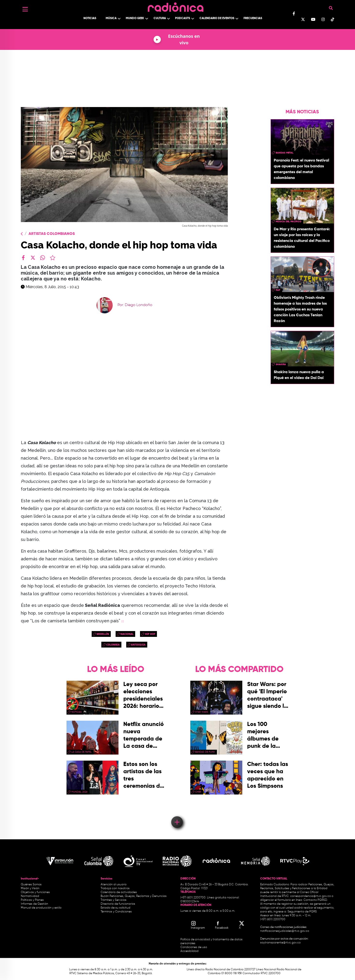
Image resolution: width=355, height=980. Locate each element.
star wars (202, 712)
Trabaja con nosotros (115, 888)
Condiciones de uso (194, 947)
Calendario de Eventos (217, 18)
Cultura (160, 18)
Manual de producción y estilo (41, 908)
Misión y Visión (30, 888)
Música (111, 18)
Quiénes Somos (31, 885)
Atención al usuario (114, 885)
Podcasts (183, 18)
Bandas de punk (205, 752)
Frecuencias (253, 18)
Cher (198, 792)
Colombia (113, 645)
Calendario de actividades (119, 892)
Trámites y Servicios (114, 900)
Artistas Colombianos (52, 234)
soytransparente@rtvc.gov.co (280, 943)
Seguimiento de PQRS (302, 912)
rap (278, 290)
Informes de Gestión (34, 904)
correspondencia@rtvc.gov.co (311, 896)
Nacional (127, 634)
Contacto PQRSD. (316, 900)
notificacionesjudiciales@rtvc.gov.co (285, 931)
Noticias (90, 18)
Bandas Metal (285, 153)
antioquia (138, 645)
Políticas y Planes (32, 900)
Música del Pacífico (288, 222)
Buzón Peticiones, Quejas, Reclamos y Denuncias (134, 896)
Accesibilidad (190, 951)
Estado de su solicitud (115, 908)
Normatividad (30, 896)
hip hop (150, 634)
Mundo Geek (135, 18)
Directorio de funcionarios (118, 904)
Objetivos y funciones (35, 892)
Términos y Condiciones (116, 912)
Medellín (103, 634)
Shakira (281, 364)
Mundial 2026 (79, 792)
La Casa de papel (81, 752)
